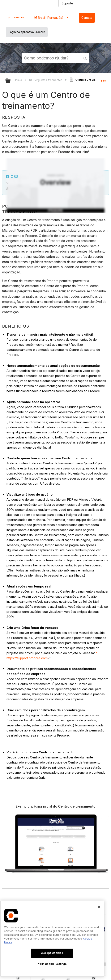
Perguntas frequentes (46, 80)
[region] (52, 939)
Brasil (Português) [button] (50, 18)
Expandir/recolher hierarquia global (11, 81)
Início (19, 80)
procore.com (17, 17)
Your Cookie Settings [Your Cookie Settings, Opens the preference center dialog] (52, 964)
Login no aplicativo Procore (27, 32)
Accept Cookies (52, 953)
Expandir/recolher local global (103, 79)
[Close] (99, 907)
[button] (85, 58)
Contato (87, 18)
